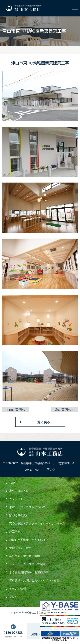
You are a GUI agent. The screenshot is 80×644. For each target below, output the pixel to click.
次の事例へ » (64, 410)
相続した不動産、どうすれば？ (29, 540)
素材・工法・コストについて (27, 507)
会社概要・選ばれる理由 (25, 556)
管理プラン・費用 (20, 548)
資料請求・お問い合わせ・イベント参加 (34, 580)
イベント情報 (18, 589)
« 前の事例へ (16, 410)
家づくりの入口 (19, 491)
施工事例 (15, 532)
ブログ (13, 597)
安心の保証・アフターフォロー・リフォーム (37, 523)
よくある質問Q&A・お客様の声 (29, 572)
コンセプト (16, 499)
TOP (12, 483)
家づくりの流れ (19, 515)
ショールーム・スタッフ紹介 (27, 564)
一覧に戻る (42, 422)
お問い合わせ (40, 634)
